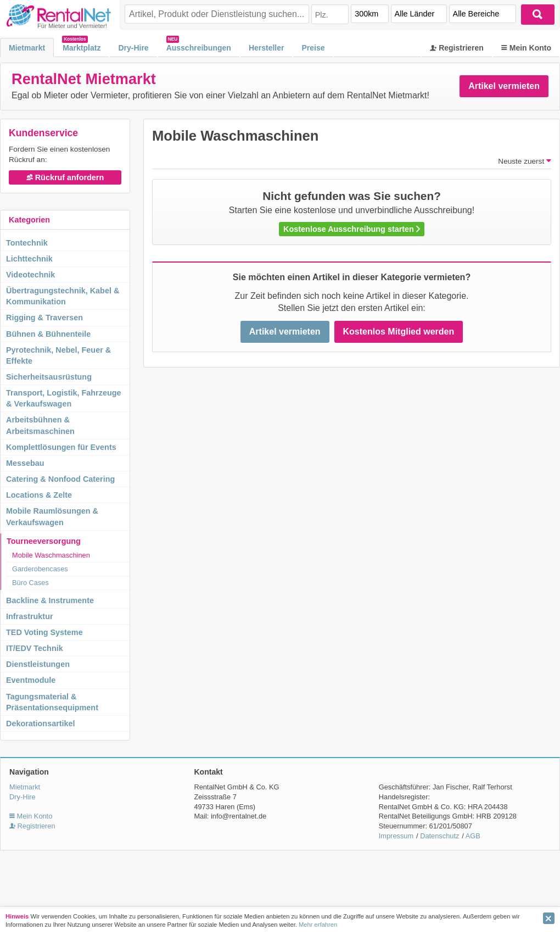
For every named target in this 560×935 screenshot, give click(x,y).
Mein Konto (526, 48)
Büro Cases (30, 583)
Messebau (25, 463)
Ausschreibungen (199, 48)
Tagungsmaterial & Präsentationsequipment (52, 702)
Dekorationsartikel (41, 723)
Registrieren (457, 48)
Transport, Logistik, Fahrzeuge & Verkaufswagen (64, 398)
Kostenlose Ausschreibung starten (352, 229)
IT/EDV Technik (35, 648)
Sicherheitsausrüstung (49, 377)
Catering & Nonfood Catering (60, 479)
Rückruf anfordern (65, 177)
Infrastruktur (30, 616)
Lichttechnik (29, 259)
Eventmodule (31, 680)
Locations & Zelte (39, 495)
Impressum (396, 836)
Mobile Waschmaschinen (51, 555)
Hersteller (267, 48)
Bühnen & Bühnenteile (48, 334)
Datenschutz (439, 836)
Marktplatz (82, 48)
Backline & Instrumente (50, 600)
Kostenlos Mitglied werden (399, 332)
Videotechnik (30, 275)
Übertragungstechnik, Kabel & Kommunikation (63, 296)
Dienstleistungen (38, 664)
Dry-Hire (133, 48)
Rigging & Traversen (44, 318)
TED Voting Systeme (44, 632)
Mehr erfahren (318, 925)
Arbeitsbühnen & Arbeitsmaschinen (40, 425)
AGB (473, 836)
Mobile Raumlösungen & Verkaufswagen (52, 516)
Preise (313, 48)
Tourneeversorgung (44, 541)
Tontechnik (27, 243)
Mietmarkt (27, 48)
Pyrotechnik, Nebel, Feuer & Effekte (58, 355)
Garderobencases (40, 569)
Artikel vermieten (504, 86)
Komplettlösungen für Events (61, 447)
